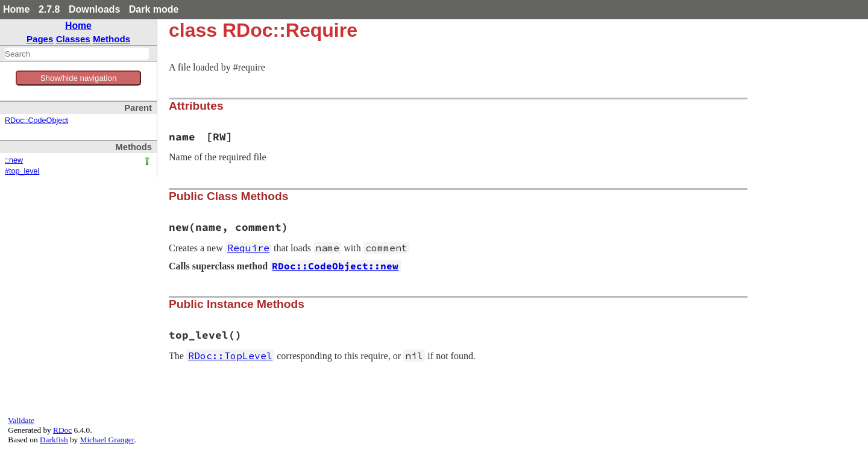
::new (14, 160)
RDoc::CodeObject (36, 121)
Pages (40, 39)
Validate (21, 420)
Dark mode (154, 9)
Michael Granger (107, 440)
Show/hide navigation (79, 78)
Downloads (94, 9)
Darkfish (54, 440)
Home (16, 9)
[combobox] (77, 54)
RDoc (62, 430)
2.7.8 (49, 9)
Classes (73, 39)
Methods (112, 39)
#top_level (22, 171)
